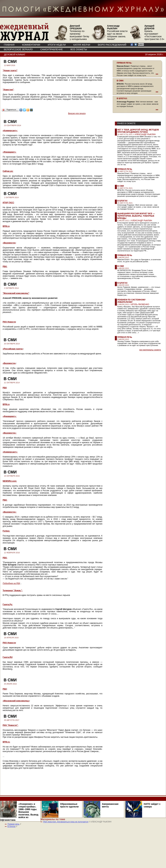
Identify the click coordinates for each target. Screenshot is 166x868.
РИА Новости (9, 322)
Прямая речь (125, 169)
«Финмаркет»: (10, 416)
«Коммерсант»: (10, 131)
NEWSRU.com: (10, 481)
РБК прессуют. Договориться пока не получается (66, 822)
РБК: (5, 266)
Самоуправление (52, 49)
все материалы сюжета (150, 350)
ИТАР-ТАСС (8, 203)
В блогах (122, 201)
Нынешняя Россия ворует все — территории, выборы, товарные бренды (136, 216)
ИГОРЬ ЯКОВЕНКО (140, 304)
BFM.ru (6, 226)
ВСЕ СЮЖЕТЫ (79, 49)
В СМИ (121, 186)
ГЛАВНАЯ (9, 45)
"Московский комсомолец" (16, 293)
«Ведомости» (9, 243)
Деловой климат (15, 55)
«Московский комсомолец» (16, 701)
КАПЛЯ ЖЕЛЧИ (82, 45)
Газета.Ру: (8, 605)
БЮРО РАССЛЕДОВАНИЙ (112, 45)
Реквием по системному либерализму (131, 301)
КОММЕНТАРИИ (31, 45)
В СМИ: (120, 81)
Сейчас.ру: (8, 171)
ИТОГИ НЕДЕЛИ (57, 45)
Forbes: (6, 531)
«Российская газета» (13, 349)
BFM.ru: (6, 742)
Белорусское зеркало (18, 49)
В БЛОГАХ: (122, 98)
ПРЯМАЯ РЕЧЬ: (124, 63)
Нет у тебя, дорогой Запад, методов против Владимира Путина (138, 131)
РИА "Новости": (10, 725)
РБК (5, 388)
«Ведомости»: (10, 433)
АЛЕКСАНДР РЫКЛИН (145, 134)
